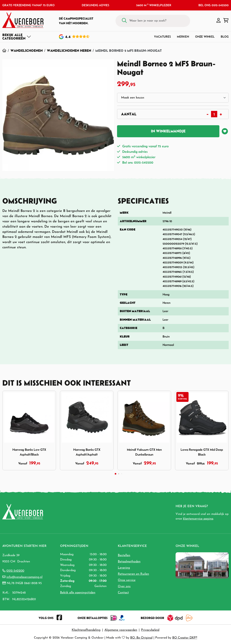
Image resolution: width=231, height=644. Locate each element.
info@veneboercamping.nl (24, 577)
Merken (183, 37)
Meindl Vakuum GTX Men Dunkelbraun (144, 452)
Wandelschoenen (27, 51)
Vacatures (162, 37)
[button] (219, 21)
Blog (225, 37)
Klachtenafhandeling (86, 630)
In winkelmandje (168, 131)
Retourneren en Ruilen (133, 574)
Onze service (127, 580)
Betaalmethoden (129, 562)
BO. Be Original (141, 638)
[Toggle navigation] (17, 37)
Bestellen (124, 555)
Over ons (124, 586)
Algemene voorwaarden (121, 630)
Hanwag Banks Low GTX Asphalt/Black (29, 452)
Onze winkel (205, 37)
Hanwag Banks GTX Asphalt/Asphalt (87, 452)
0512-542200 (15, 571)
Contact (123, 593)
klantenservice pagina (198, 519)
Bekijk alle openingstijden (78, 593)
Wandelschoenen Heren (69, 51)
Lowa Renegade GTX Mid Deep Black (202, 452)
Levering (124, 568)
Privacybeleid (150, 630)
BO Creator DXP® (185, 638)
